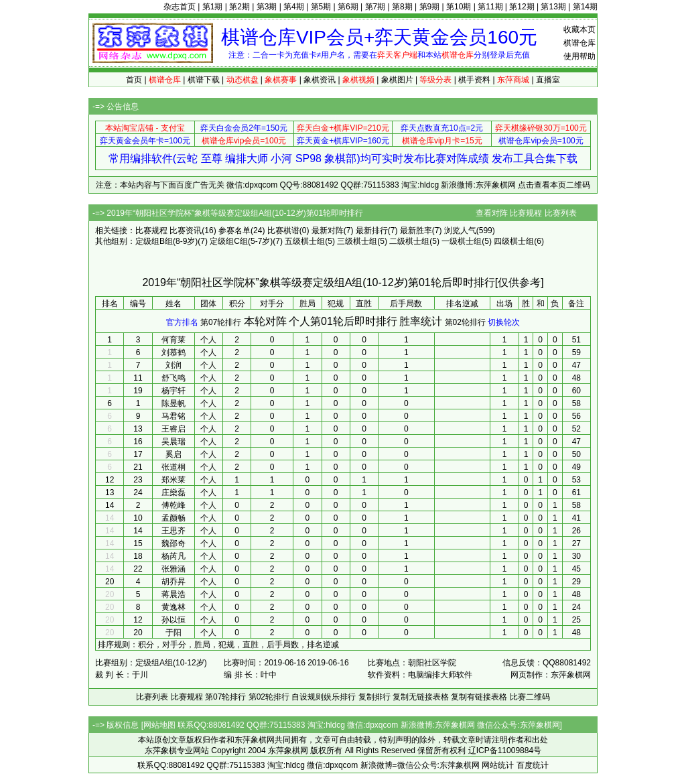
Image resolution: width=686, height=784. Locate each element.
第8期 (402, 7)
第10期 (459, 7)
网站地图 (159, 725)
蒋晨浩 (174, 594)
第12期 (522, 7)
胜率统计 (421, 321)
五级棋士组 (305, 241)
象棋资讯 (320, 80)
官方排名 (182, 322)
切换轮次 (504, 322)
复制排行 (374, 697)
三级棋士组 (357, 241)
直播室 (548, 80)
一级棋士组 (462, 241)
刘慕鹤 (174, 352)
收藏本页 (579, 29)
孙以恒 (174, 620)
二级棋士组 (409, 241)
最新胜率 (416, 231)
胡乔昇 (174, 582)
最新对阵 (328, 231)
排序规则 (114, 645)
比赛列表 (561, 213)
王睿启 (174, 429)
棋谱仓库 (579, 43)
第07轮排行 (221, 322)
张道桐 (174, 467)
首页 (134, 80)
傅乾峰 (174, 505)
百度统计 (533, 765)
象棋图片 (397, 80)
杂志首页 (180, 7)
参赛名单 (234, 231)
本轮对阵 (265, 321)
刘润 (174, 365)
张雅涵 (174, 569)
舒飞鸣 (174, 378)
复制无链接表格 (421, 697)
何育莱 (174, 340)
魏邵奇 (174, 543)
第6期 (348, 7)
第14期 (585, 7)
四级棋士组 (514, 241)
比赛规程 (526, 213)
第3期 (267, 7)
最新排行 (372, 231)
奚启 (174, 454)
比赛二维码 (530, 697)
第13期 (553, 7)
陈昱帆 (174, 403)
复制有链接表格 (479, 697)
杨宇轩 (174, 391)
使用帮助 (579, 56)
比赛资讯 (186, 231)
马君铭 (174, 416)
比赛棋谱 (283, 231)
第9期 (430, 7)
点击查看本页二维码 (554, 185)
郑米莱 (174, 480)
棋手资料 (474, 80)
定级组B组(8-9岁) (166, 241)
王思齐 (174, 531)
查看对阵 (492, 213)
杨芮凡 (174, 556)
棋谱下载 (204, 80)
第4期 (294, 7)
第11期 (490, 7)
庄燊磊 (174, 493)
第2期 (239, 7)
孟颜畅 (174, 518)
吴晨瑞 (174, 442)
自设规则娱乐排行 (324, 697)
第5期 (321, 7)
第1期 (213, 7)
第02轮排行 (465, 322)
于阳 (174, 633)
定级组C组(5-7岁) (241, 241)
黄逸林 (174, 607)
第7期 (375, 7)
